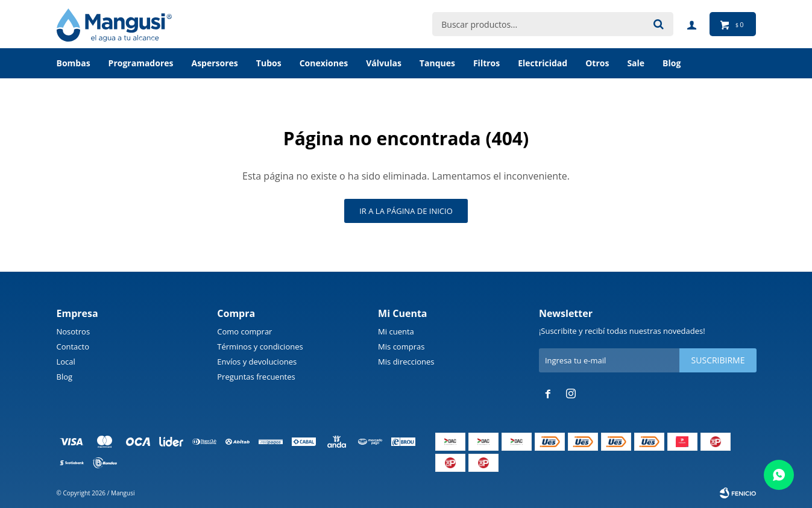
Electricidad (543, 63)
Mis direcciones (406, 362)
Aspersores (214, 63)
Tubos (269, 63)
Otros (597, 63)
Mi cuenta (396, 331)
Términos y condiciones (260, 347)
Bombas (74, 63)
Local (66, 362)
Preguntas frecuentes (256, 377)
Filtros (486, 63)
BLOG (672, 63)
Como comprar (244, 331)
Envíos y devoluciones (257, 362)
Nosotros (74, 331)
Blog (65, 377)
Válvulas (384, 63)
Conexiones (324, 63)
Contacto (73, 347)
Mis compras (401, 347)
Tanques (437, 63)
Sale (636, 63)
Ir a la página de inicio (406, 211)
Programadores (141, 63)
